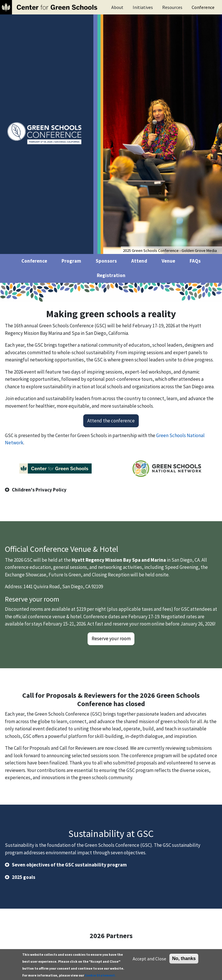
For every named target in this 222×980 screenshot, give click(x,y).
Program (71, 261)
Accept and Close (149, 959)
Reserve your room (111, 639)
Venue (168, 261)
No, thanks (184, 959)
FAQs (195, 261)
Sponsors (106, 261)
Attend (139, 261)
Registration (111, 275)
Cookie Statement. (100, 976)
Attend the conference (111, 421)
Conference (203, 7)
